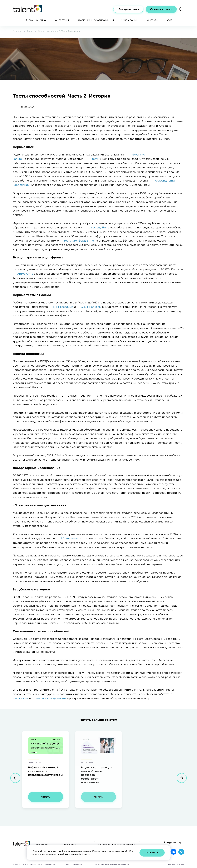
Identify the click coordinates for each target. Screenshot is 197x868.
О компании (130, 20)
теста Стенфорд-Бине (79, 241)
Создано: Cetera (175, 864)
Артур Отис (25, 274)
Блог (169, 20)
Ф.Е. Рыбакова (91, 307)
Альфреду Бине (98, 228)
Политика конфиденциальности (112, 864)
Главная (17, 31)
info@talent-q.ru (174, 842)
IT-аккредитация (128, 9)
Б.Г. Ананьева (69, 539)
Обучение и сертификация (95, 20)
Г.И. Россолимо (63, 307)
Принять (152, 853)
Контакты (152, 20)
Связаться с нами (161, 9)
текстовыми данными (51, 698)
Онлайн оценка (35, 20)
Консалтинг (61, 20)
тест (95, 159)
